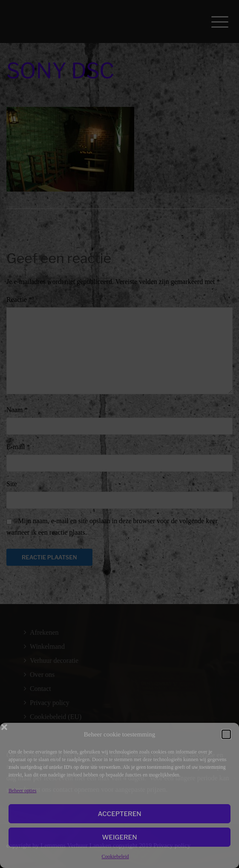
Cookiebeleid (115, 857)
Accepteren (119, 814)
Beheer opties (23, 791)
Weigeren (119, 837)
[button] (226, 734)
